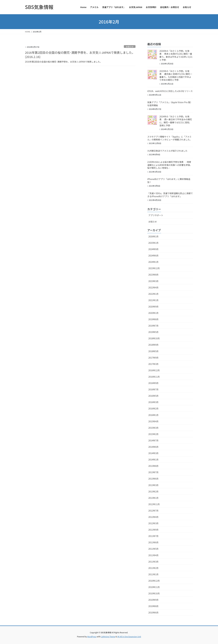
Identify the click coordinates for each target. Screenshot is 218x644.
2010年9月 (153, 600)
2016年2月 (153, 408)
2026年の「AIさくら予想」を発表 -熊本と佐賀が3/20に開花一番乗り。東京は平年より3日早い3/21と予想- (176, 55)
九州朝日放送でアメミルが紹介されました (167, 151)
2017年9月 (153, 358)
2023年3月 (153, 281)
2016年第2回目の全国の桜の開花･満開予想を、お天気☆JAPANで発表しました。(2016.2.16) (80, 55)
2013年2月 (153, 491)
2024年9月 (153, 249)
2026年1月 (153, 236)
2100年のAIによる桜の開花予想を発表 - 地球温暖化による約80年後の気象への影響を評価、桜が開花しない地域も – (170, 165)
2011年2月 (153, 568)
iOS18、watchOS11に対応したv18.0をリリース (170, 91)
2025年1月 (153, 243)
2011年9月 (153, 530)
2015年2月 (153, 434)
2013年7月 (153, 472)
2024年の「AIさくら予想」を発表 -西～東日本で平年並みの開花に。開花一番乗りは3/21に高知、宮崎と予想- (176, 121)
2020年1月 (153, 313)
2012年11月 (154, 504)
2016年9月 (153, 383)
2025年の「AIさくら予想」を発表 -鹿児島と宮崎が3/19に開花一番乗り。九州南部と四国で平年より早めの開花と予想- (176, 76)
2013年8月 (153, 466)
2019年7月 (153, 326)
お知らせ (130, 47)
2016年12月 (154, 370)
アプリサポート (156, 215)
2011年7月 (153, 536)
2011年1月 (153, 574)
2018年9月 (153, 345)
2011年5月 (153, 549)
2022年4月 (153, 287)
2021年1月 (153, 300)
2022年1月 (153, 294)
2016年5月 (153, 396)
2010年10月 (154, 593)
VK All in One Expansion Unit (129, 637)
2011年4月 (153, 555)
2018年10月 (154, 338)
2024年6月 (153, 256)
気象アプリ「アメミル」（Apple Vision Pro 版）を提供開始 (170, 104)
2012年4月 (153, 517)
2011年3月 (153, 562)
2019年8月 (153, 319)
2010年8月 (153, 606)
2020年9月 (153, 307)
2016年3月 (153, 402)
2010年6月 (153, 612)
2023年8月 (153, 275)
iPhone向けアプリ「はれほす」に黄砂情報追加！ (169, 181)
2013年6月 (153, 479)
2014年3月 (153, 453)
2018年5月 (153, 351)
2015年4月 (153, 421)
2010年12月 (154, 581)
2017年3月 (153, 364)
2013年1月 (153, 498)
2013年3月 (153, 485)
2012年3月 (153, 523)
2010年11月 (154, 587)
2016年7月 (153, 389)
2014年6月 (153, 447)
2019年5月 (153, 332)
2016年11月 (154, 377)
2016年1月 (153, 415)
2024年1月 (153, 262)
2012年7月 (153, 511)
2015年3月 (153, 428)
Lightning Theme (108, 637)
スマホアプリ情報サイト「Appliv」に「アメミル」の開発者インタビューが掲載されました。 (170, 138)
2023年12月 (154, 268)
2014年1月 (153, 460)
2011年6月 (153, 542)
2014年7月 (153, 440)
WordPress (92, 637)
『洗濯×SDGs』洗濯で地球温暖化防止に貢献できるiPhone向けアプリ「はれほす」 (170, 195)
